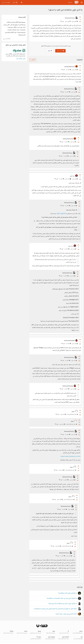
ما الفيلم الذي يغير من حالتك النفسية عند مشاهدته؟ (62, 598)
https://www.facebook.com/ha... (70, 457)
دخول (50, 51)
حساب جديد (60, 51)
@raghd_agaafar (62, 214)
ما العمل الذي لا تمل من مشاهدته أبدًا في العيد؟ (62, 604)
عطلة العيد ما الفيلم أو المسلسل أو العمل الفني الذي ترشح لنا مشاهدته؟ (55, 609)
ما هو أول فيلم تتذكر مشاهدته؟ (67, 593)
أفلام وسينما (75, 22)
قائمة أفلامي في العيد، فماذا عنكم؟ (66, 614)
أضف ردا (69, 70)
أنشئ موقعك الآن (21, 59)
